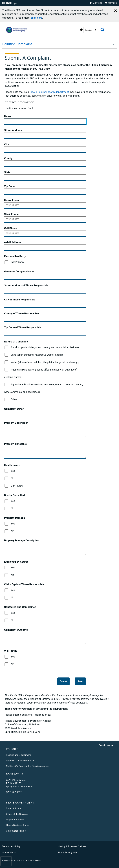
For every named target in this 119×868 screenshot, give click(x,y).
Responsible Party (15, 256)
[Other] (6, 399)
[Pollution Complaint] (113, 44)
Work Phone (11, 214)
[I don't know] (6, 262)
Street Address (13, 130)
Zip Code (9, 186)
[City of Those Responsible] (45, 305)
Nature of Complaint (16, 342)
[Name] (45, 122)
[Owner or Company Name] (45, 277)
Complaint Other (14, 409)
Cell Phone (11, 228)
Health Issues (12, 465)
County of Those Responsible (22, 313)
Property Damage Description (22, 540)
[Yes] (6, 471)
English (88, 30)
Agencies (96, 3)
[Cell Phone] (45, 234)
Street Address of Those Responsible (26, 285)
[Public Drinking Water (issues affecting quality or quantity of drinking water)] (6, 370)
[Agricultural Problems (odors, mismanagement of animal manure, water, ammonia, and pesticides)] (6, 385)
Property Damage (14, 518)
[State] (45, 178)
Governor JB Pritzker (11, 861)
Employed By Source (16, 562)
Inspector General (15, 820)
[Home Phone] (45, 206)
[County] (45, 164)
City (7, 144)
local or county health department (49, 92)
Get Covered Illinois (16, 831)
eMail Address (13, 242)
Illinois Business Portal (18, 825)
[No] (6, 478)
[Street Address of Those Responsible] (45, 291)
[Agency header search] (102, 30)
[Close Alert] (116, 11)
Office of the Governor (17, 814)
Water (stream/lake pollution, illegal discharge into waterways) (45, 362)
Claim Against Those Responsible (24, 584)
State (7, 172)
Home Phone (12, 200)
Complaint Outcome (16, 630)
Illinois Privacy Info (67, 852)
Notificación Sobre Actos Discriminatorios (27, 766)
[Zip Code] (45, 192)
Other (14, 399)
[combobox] (91, 30)
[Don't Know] (6, 486)
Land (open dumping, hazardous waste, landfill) (37, 355)
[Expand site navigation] (111, 30)
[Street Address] (45, 136)
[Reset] (80, 681)
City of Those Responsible (20, 300)
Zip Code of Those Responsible (23, 327)
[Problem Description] (45, 431)
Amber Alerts (9, 852)
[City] (45, 150)
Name (8, 116)
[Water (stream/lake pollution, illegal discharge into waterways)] (6, 362)
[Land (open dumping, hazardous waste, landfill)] (6, 355)
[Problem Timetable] (45, 452)
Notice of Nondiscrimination (20, 761)
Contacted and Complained (20, 607)
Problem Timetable (15, 444)
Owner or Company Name (19, 271)
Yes (13, 471)
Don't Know (17, 486)
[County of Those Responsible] (45, 319)
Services (111, 3)
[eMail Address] (45, 248)
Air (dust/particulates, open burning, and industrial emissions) (45, 347)
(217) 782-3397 (14, 792)
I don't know (17, 262)
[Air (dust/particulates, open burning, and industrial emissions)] (6, 347)
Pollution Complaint (17, 44)
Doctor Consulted (14, 495)
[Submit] (63, 681)
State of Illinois (14, 808)
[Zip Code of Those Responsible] (45, 333)
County (8, 158)
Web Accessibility (11, 846)
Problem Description (16, 423)
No (12, 478)
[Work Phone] (45, 220)
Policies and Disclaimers (19, 755)
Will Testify (11, 651)
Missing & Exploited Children (72, 846)
